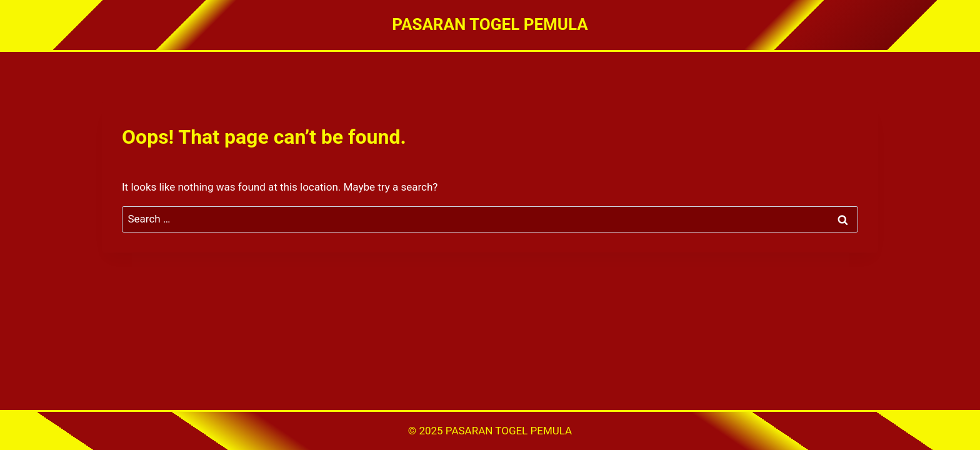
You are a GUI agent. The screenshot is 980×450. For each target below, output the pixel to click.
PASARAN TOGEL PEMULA (509, 431)
